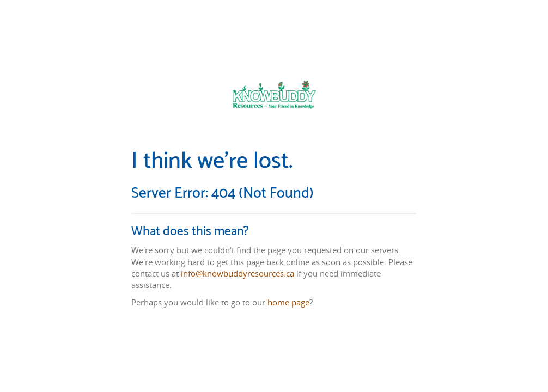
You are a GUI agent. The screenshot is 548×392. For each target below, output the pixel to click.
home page (288, 302)
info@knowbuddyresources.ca (238, 273)
